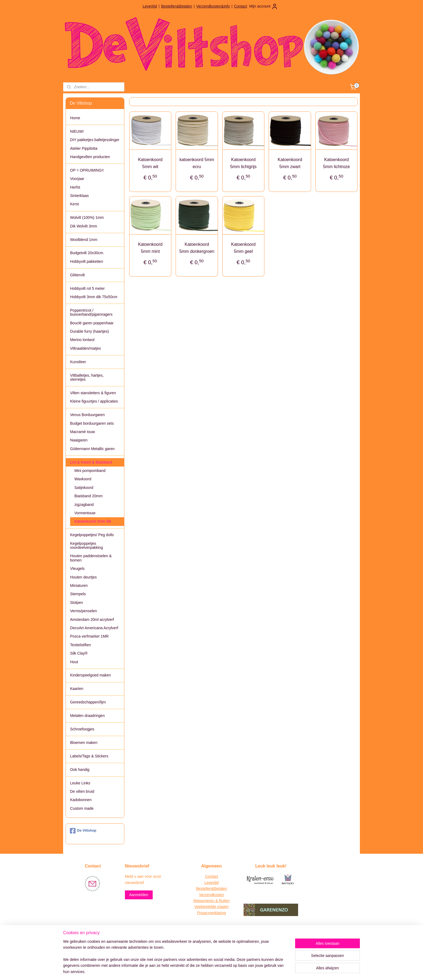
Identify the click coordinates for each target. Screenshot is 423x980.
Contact (241, 6)
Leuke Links (80, 783)
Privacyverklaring (212, 913)
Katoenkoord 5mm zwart (290, 163)
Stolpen (76, 603)
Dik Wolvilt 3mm (84, 226)
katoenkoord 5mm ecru (197, 163)
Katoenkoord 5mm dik (93, 521)
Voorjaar (77, 179)
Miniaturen (79, 586)
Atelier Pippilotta (84, 148)
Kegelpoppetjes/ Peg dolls (92, 535)
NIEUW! (77, 131)
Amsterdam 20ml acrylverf (92, 620)
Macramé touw (83, 432)
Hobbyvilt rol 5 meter (87, 288)
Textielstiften (81, 645)
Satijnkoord (84, 488)
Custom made (82, 808)
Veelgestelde (205, 907)
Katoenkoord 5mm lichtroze (336, 163)
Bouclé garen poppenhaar (92, 323)
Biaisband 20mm (88, 496)
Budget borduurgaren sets (92, 423)
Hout (74, 662)
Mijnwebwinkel (262, 970)
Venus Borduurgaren (87, 415)
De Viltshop (83, 831)
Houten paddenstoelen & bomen (91, 558)
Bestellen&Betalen (176, 6)
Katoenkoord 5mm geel (243, 248)
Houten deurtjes (83, 577)
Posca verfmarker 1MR (89, 636)
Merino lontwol (82, 340)
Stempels (78, 594)
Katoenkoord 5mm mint (150, 248)
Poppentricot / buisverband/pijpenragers (91, 312)
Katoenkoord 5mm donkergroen (197, 248)
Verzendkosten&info (213, 6)
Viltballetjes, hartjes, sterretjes (87, 377)
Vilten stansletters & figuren (93, 393)
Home (75, 118)
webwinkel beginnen (220, 970)
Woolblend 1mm (84, 240)
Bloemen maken (84, 743)
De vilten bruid (82, 791)
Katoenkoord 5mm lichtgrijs (243, 163)
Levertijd (150, 6)
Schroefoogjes (82, 729)
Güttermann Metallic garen (92, 449)
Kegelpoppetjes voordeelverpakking (86, 545)
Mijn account (264, 6)
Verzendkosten (212, 895)
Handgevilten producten (90, 157)
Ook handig (80, 770)
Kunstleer (78, 362)
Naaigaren (79, 440)
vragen (222, 907)
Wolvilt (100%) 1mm (87, 217)
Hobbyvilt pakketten (87, 261)
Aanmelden (139, 895)
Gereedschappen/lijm (88, 702)
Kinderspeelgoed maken (91, 675)
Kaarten (77, 689)
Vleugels (77, 569)
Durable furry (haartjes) (90, 331)
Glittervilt (77, 275)
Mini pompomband (90, 471)
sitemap (192, 970)
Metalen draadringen (87, 716)
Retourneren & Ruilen (212, 901)
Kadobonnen (81, 800)
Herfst (75, 187)
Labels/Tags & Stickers (89, 756)
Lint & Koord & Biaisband (91, 462)
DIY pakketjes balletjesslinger (95, 140)
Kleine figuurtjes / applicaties (94, 401)
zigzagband (84, 505)
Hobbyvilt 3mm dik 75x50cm (94, 297)
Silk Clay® (79, 653)
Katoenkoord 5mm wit (150, 163)
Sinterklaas (79, 196)
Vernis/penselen (84, 611)
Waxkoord (83, 479)
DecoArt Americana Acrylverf (94, 628)
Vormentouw (85, 513)
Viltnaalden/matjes (86, 348)
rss (202, 970)
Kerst (75, 204)
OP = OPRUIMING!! (87, 170)
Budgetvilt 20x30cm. (87, 253)
